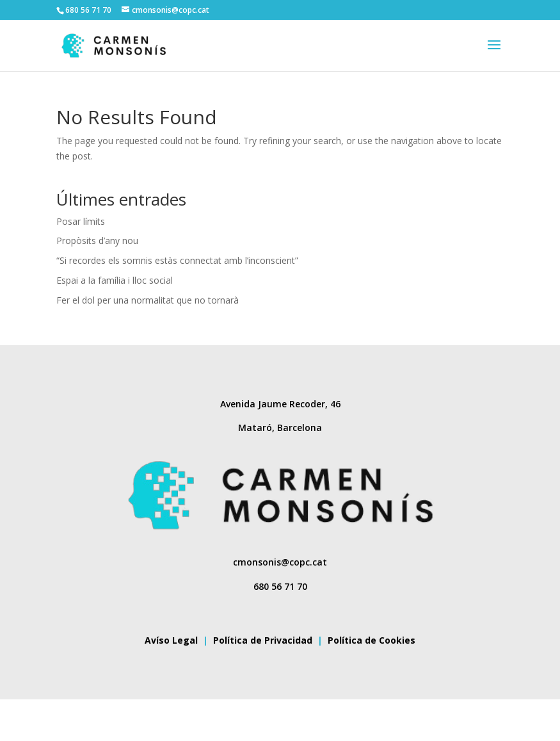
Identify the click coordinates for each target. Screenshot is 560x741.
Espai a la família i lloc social (115, 280)
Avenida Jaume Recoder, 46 (280, 404)
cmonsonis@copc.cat (280, 562)
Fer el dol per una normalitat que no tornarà (148, 300)
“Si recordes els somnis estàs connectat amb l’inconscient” (177, 260)
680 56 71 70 (280, 586)
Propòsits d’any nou (97, 240)
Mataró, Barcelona (280, 427)
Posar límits (81, 221)
